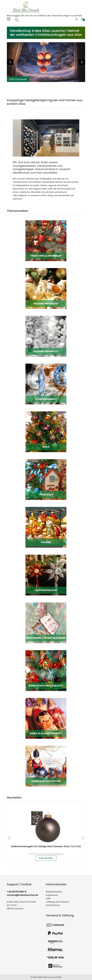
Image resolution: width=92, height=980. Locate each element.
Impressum (52, 895)
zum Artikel (46, 858)
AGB (48, 898)
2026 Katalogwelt (18, 79)
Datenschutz (53, 905)
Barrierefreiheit (54, 892)
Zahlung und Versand (57, 902)
